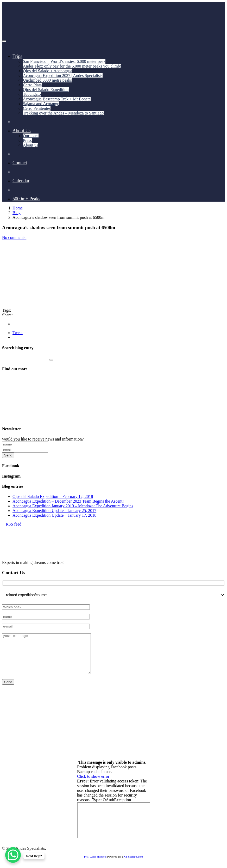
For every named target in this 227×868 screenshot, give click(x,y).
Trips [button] (17, 56)
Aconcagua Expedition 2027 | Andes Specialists (63, 76)
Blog (17, 213)
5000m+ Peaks (26, 199)
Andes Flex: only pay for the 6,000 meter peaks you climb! (72, 66)
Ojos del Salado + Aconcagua (48, 71)
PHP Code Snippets (95, 864)
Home (18, 208)
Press (27, 140)
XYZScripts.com (133, 864)
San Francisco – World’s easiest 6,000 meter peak (64, 61)
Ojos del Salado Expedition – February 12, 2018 (53, 496)
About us (30, 145)
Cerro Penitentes (37, 108)
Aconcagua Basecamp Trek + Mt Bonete (57, 99)
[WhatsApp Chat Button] (13, 855)
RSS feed (12, 524)
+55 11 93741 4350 (60, 727)
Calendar (21, 181)
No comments (16, 237)
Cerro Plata (32, 85)
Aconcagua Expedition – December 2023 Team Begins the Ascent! (68, 501)
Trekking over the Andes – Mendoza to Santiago (63, 113)
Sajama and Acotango (41, 104)
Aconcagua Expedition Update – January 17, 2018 (54, 515)
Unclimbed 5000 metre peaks (47, 80)
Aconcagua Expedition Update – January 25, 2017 (54, 511)
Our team (31, 136)
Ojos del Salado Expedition (46, 90)
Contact (20, 163)
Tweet (18, 333)
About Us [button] (22, 131)
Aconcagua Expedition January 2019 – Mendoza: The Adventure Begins (73, 506)
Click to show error (93, 784)
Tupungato (32, 94)
